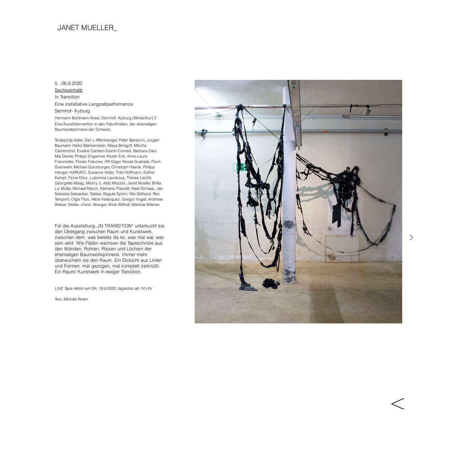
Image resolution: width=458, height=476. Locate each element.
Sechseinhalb (69, 90)
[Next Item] (411, 238)
